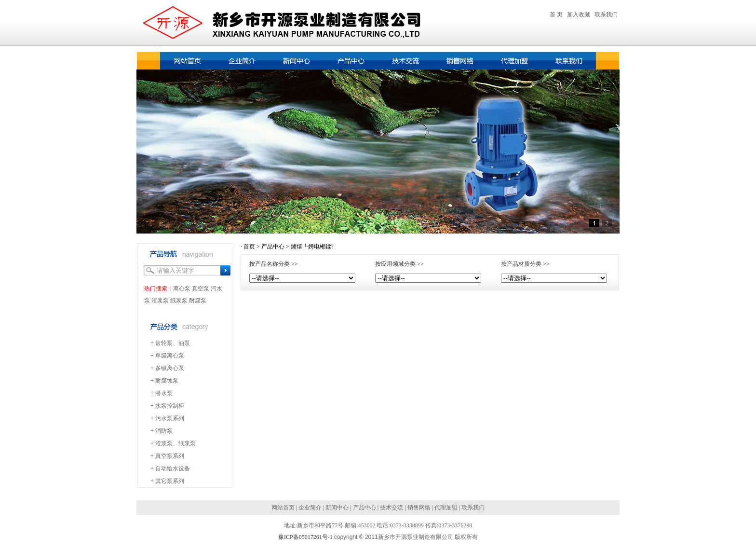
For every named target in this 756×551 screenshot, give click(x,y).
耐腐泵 (198, 301)
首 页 (556, 14)
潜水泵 (164, 393)
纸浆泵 (179, 301)
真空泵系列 (170, 456)
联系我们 (606, 14)
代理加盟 (446, 508)
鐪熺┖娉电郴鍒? (312, 247)
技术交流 (391, 508)
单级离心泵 (170, 356)
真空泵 (201, 289)
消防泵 (164, 431)
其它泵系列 (170, 481)
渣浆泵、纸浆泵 (175, 443)
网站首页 (283, 508)
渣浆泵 (160, 301)
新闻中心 (337, 508)
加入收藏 (579, 14)
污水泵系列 (170, 418)
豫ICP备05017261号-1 (305, 537)
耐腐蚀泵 (167, 381)
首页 (249, 247)
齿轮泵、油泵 (173, 343)
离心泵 (182, 289)
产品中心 (273, 247)
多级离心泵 (170, 368)
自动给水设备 (173, 468)
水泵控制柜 (170, 406)
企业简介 (310, 508)
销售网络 (419, 508)
